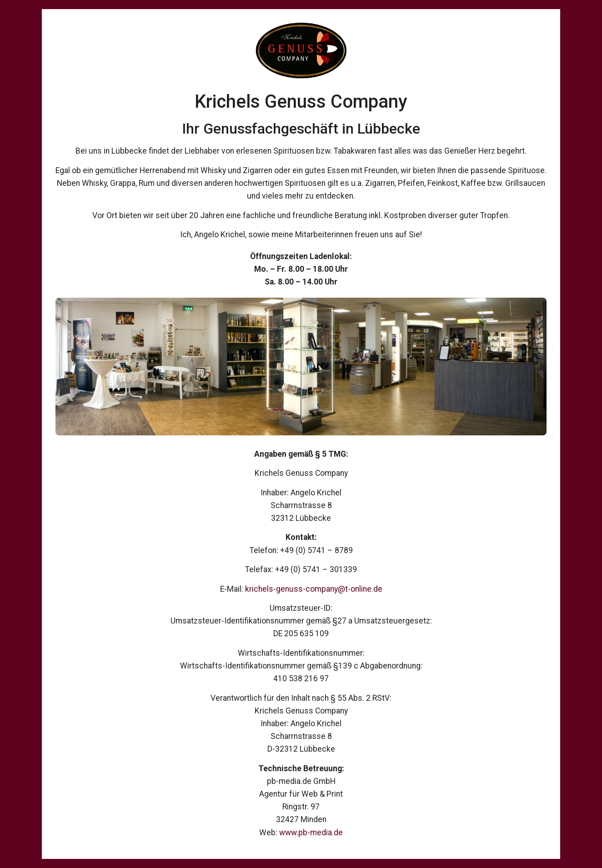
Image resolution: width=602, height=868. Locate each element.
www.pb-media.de (311, 833)
